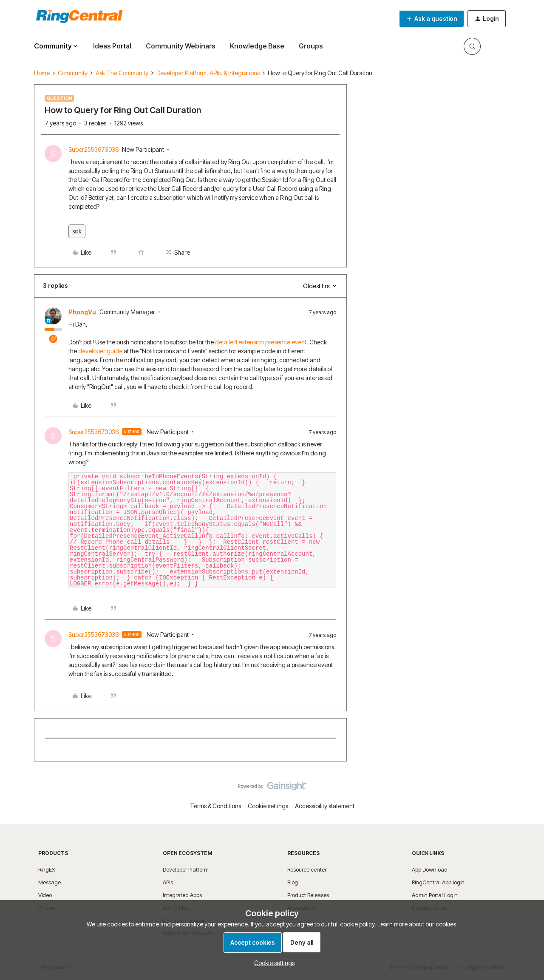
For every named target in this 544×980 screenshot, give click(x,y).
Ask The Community (122, 73)
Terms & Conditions (215, 806)
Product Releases (308, 895)
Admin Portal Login (435, 895)
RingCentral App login (438, 882)
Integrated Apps (182, 895)
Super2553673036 (93, 149)
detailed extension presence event (261, 342)
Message (50, 882)
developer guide (100, 351)
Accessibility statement (325, 806)
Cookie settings (268, 806)
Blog (293, 882)
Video (45, 895)
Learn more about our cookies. (418, 924)
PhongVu (82, 312)
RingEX (47, 869)
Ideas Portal (112, 46)
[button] (432, 19)
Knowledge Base (257, 46)
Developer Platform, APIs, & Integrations (208, 73)
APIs (168, 882)
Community (73, 73)
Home (42, 73)
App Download (430, 869)
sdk (77, 231)
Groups (311, 46)
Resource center (307, 869)
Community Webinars (181, 46)
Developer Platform (186, 869)
